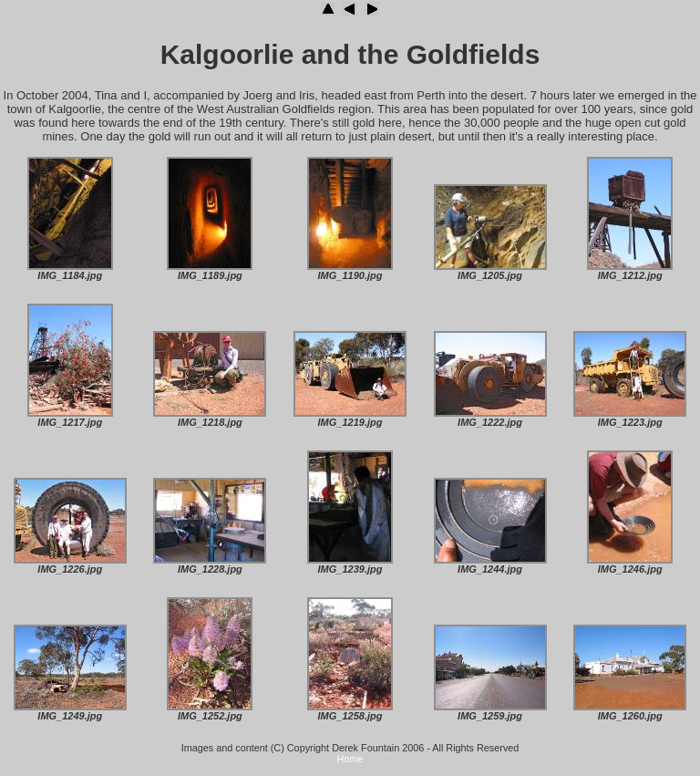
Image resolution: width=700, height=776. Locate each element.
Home (350, 759)
